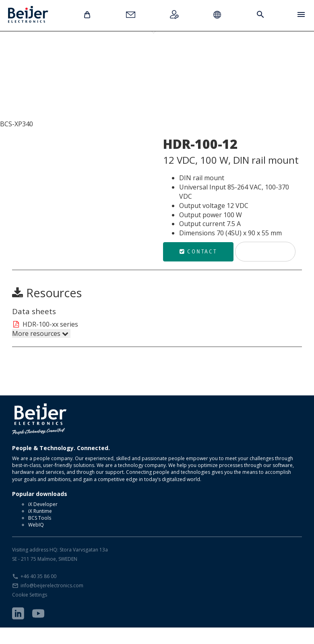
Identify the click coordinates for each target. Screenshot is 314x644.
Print (265, 268)
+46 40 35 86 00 (38, 593)
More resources (40, 350)
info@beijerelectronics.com (52, 602)
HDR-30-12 (91, 60)
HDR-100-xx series (45, 341)
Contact (198, 268)
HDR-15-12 (38, 60)
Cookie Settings (30, 611)
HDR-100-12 (195, 60)
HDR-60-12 (143, 60)
